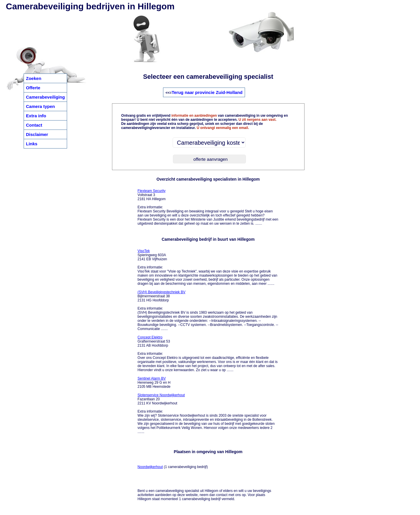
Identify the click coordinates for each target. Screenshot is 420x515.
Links (32, 144)
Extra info (36, 116)
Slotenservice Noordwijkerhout (161, 395)
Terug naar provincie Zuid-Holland (207, 92)
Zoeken (34, 78)
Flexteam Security (152, 191)
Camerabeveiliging (45, 97)
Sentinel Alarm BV (152, 378)
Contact (34, 125)
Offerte (33, 88)
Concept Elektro (150, 337)
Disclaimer (37, 134)
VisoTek (144, 251)
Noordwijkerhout (150, 467)
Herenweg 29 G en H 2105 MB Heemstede (154, 383)
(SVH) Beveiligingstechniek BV (162, 292)
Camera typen (40, 106)
